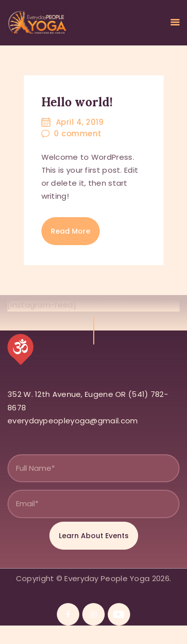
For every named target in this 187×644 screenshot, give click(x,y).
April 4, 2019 (80, 122)
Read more (71, 231)
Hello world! (77, 102)
